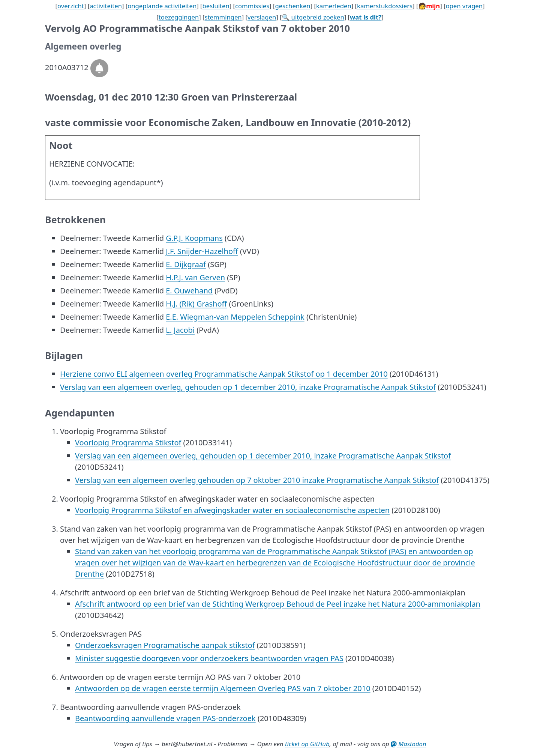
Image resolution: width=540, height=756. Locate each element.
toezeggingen (179, 17)
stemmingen (223, 17)
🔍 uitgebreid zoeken (313, 17)
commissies (252, 6)
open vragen (464, 6)
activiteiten (106, 6)
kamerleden (334, 6)
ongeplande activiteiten (162, 6)
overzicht (71, 6)
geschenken (292, 6)
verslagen (262, 17)
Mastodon (409, 744)
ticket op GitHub (307, 744)
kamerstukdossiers (385, 6)
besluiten (216, 6)
